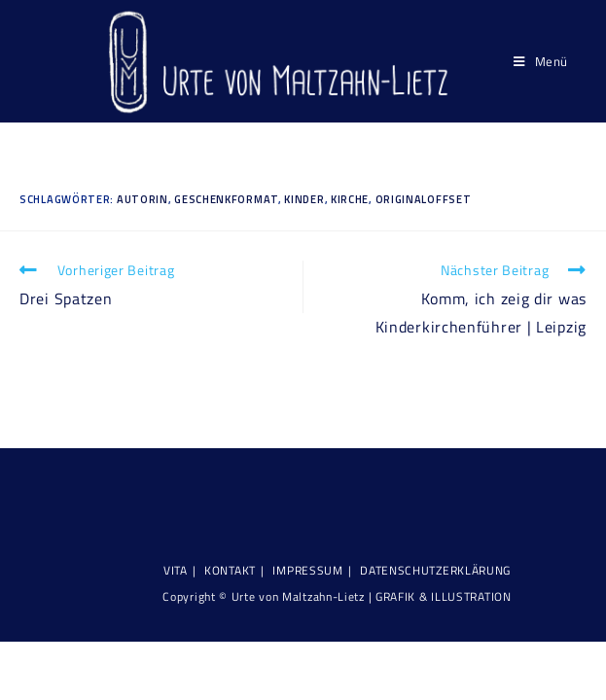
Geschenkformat (226, 199)
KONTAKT (230, 570)
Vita (176, 570)
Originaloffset (424, 199)
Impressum (307, 570)
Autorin (143, 199)
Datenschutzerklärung (435, 570)
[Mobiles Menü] (541, 61)
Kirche (350, 199)
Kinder (304, 199)
